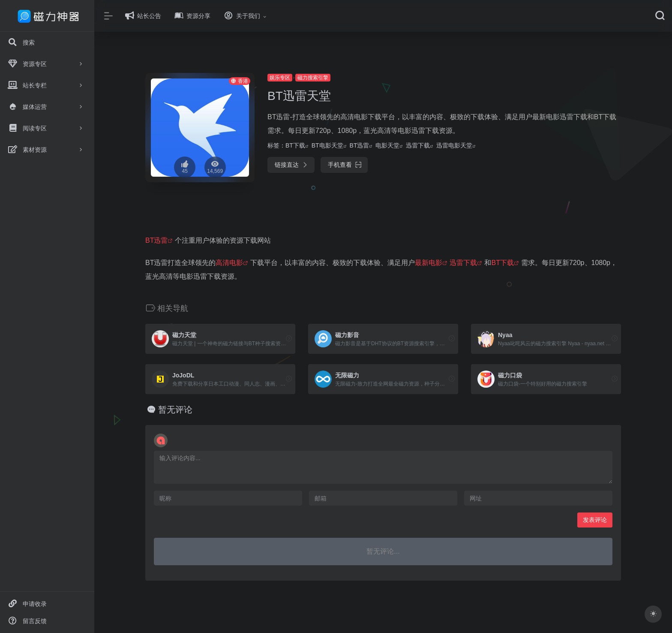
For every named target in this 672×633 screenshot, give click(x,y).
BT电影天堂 (327, 145)
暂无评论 (175, 410)
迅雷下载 (418, 145)
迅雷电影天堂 (454, 145)
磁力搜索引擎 (313, 78)
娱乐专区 (280, 78)
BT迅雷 (360, 145)
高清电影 (229, 263)
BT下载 (295, 145)
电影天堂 (387, 145)
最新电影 (429, 263)
